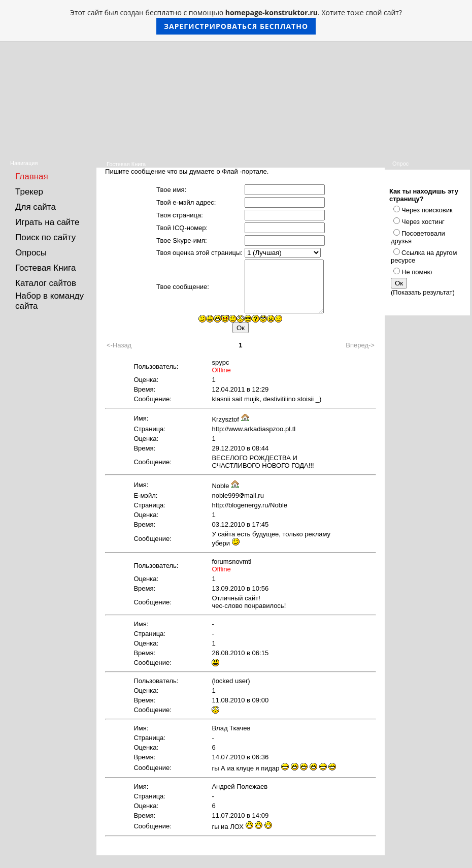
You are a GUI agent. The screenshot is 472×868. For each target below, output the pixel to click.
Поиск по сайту (45, 237)
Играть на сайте (47, 222)
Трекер (29, 192)
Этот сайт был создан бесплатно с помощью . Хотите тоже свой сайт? (236, 21)
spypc (220, 362)
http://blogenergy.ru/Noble (249, 505)
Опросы (31, 253)
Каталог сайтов (46, 283)
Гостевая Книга (45, 268)
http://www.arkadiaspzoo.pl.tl (254, 429)
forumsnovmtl (231, 561)
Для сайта (36, 207)
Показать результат (423, 292)
